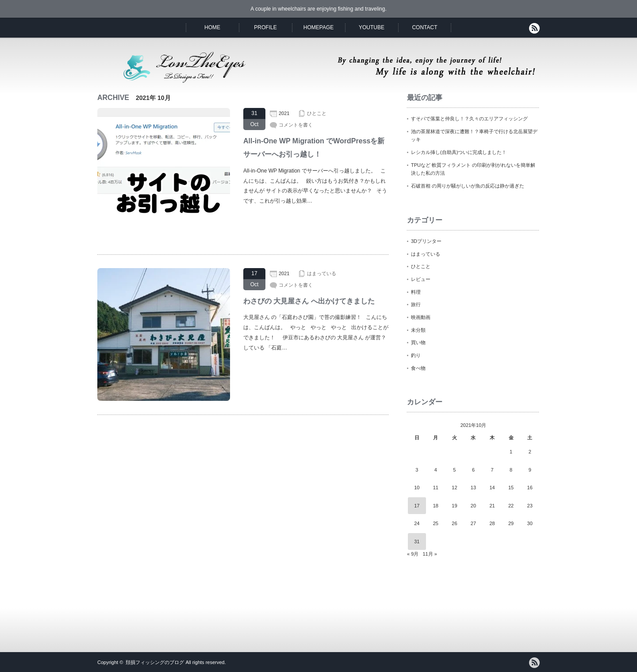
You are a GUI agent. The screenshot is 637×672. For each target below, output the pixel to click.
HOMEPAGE (318, 27)
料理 (416, 292)
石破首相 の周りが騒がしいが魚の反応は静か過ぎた (468, 186)
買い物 (418, 342)
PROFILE (265, 27)
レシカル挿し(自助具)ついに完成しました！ (459, 152)
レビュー (421, 279)
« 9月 (413, 554)
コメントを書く (296, 125)
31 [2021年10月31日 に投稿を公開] (417, 541)
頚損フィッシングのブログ (155, 662)
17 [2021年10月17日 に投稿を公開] (417, 506)
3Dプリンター (426, 241)
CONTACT (424, 27)
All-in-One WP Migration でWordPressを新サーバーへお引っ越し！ (314, 148)
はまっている (322, 273)
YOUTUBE (372, 27)
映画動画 (421, 317)
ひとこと (317, 113)
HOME (212, 27)
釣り (416, 355)
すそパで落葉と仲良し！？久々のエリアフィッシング (469, 119)
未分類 (418, 330)
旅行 (416, 304)
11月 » (430, 554)
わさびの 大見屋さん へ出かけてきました (309, 301)
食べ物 (418, 368)
